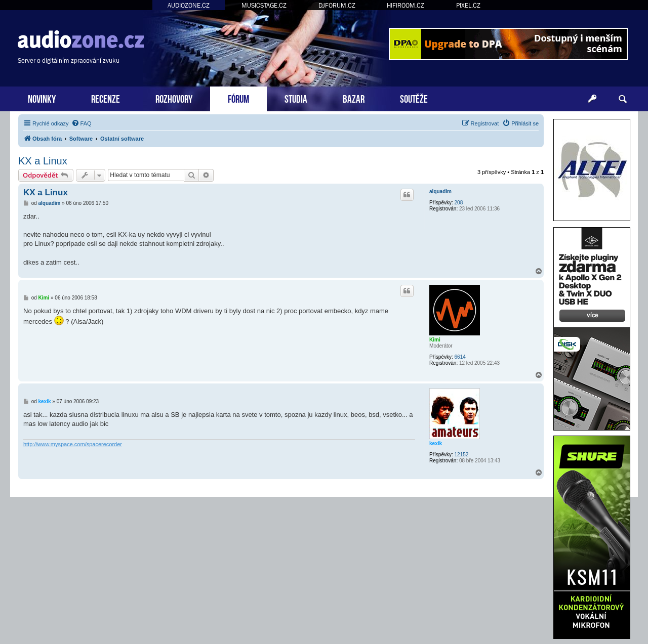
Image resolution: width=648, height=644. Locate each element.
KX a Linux (43, 161)
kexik (436, 443)
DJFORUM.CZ (337, 5)
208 (459, 203)
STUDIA (296, 98)
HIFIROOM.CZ (406, 5)
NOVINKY (42, 98)
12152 (462, 455)
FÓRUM (238, 98)
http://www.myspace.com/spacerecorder (73, 444)
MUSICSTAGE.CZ (264, 5)
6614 (460, 357)
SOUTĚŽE (414, 98)
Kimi (435, 340)
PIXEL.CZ (468, 5)
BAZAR (354, 98)
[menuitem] (82, 123)
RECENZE (106, 98)
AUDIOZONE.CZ (189, 5)
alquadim (440, 191)
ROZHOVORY (174, 98)
